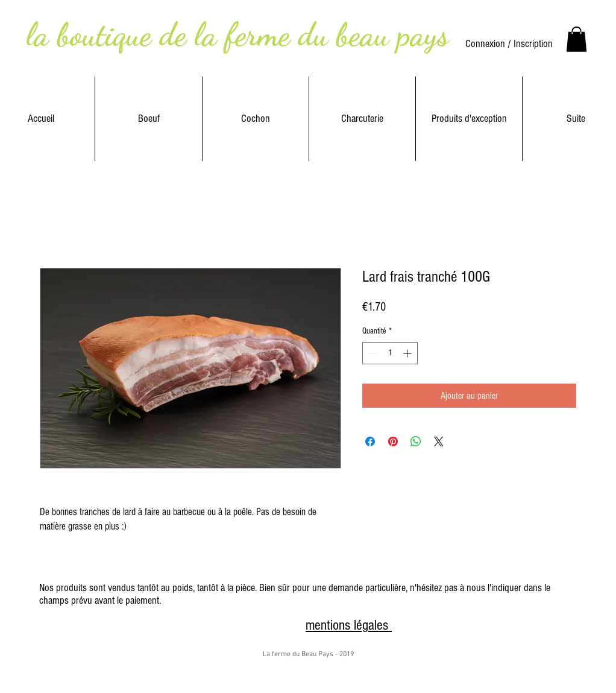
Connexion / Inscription (509, 44)
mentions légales (349, 625)
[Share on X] (439, 441)
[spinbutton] (390, 353)
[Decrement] (372, 353)
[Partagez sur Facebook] (370, 441)
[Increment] (408, 353)
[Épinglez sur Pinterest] (393, 441)
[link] (577, 39)
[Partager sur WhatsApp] (416, 441)
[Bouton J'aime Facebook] (265, 626)
